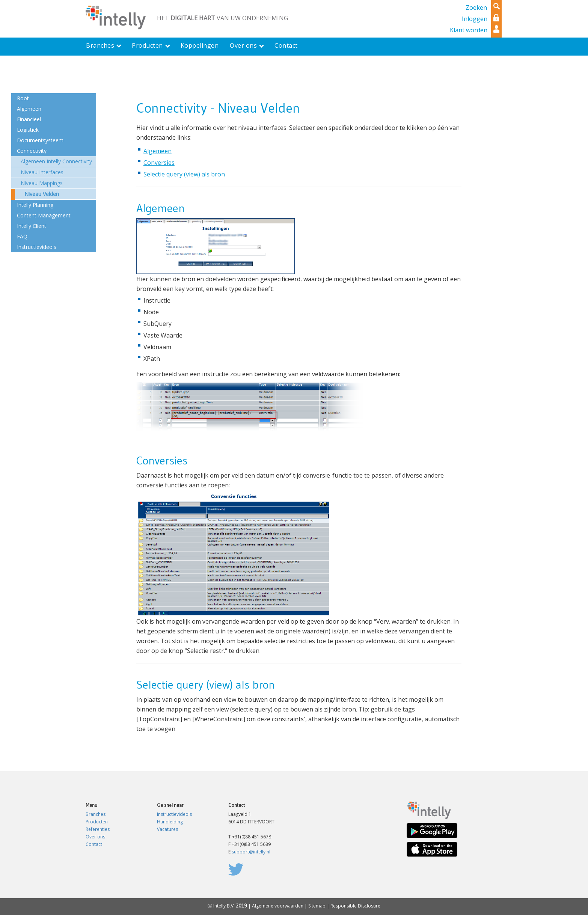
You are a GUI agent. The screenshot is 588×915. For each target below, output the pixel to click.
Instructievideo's (174, 814)
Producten (97, 822)
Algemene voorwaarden (278, 906)
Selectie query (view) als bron (184, 174)
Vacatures (167, 829)
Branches (96, 814)
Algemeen (158, 151)
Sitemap (317, 906)
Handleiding (170, 822)
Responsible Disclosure (355, 906)
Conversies (159, 163)
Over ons (95, 837)
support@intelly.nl (251, 852)
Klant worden (469, 30)
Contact (94, 844)
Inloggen (475, 19)
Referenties (98, 829)
